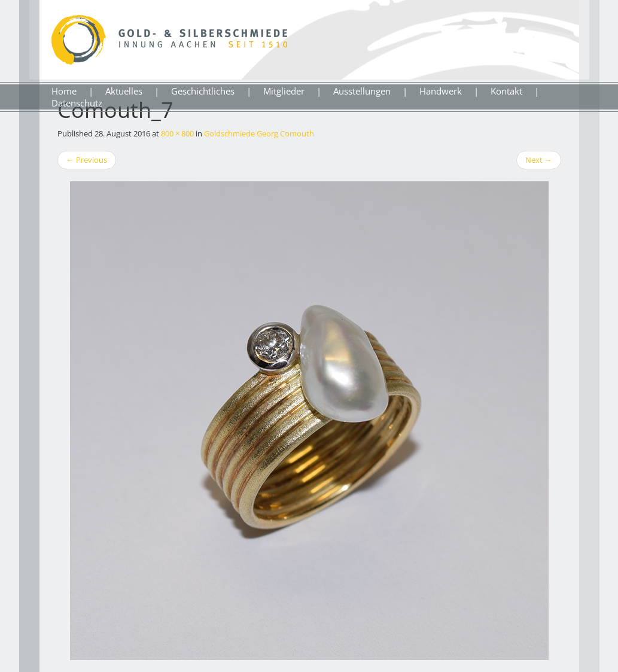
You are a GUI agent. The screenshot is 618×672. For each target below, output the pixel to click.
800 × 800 (177, 133)
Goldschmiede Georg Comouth (259, 133)
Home (64, 91)
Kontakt (506, 91)
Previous (87, 160)
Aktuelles (124, 91)
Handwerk (441, 91)
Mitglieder (284, 91)
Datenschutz (77, 103)
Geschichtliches (203, 91)
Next (539, 160)
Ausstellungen (362, 91)
